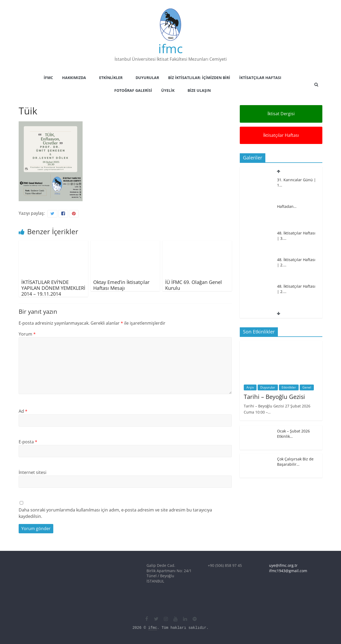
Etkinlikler (111, 78)
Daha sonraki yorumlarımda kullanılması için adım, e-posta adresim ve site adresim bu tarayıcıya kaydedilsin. (115, 513)
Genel (307, 387)
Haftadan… (287, 206)
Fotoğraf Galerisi (133, 90)
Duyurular (147, 78)
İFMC (48, 78)
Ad (23, 411)
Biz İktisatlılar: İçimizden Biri (199, 78)
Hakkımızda (74, 78)
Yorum (27, 334)
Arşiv (250, 387)
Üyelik (168, 90)
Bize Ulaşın (199, 90)
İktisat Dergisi (281, 114)
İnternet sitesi (33, 472)
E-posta (28, 442)
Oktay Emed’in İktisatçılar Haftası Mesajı (121, 285)
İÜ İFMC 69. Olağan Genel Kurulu (194, 285)
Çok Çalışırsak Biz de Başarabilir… (295, 462)
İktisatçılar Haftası (260, 78)
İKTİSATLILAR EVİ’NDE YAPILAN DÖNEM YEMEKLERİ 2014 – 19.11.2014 (53, 288)
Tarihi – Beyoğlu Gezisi (274, 397)
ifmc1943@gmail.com (288, 571)
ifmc (170, 48)
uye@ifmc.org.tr (283, 565)
